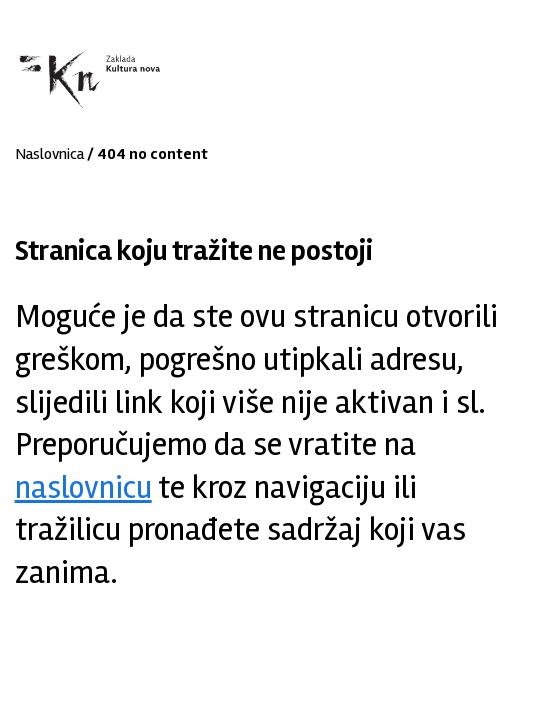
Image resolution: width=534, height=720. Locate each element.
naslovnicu (83, 487)
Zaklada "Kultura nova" (87, 80)
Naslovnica (49, 154)
